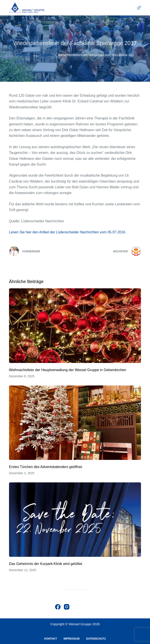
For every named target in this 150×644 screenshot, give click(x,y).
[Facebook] (58, 607)
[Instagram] (67, 607)
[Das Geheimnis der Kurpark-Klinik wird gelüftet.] (75, 520)
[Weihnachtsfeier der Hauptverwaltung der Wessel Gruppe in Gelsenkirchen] (75, 326)
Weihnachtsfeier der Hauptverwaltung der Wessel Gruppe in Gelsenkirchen (68, 370)
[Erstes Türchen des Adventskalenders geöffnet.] (75, 423)
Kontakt (51, 639)
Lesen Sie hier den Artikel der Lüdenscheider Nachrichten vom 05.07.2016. (68, 232)
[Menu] (139, 8)
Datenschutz (96, 639)
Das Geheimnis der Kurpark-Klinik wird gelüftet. (46, 564)
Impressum (71, 639)
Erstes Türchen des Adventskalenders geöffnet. (46, 467)
